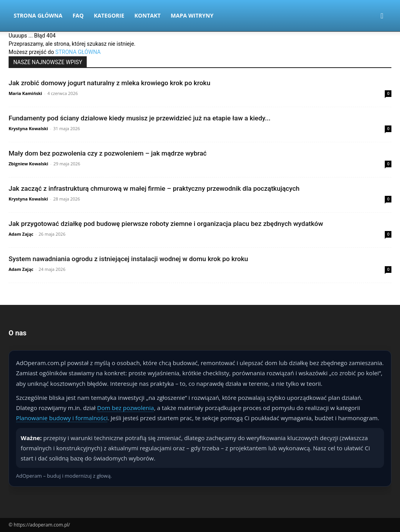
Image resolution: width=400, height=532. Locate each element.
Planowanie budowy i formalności (62, 418)
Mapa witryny (192, 15)
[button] (382, 16)
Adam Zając (21, 234)
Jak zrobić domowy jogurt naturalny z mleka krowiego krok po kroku (109, 83)
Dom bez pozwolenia (126, 408)
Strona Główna (38, 15)
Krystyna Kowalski (28, 128)
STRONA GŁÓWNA (78, 52)
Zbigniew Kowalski (28, 164)
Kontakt (147, 15)
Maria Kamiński (25, 93)
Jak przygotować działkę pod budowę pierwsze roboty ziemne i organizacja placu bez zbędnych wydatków (166, 224)
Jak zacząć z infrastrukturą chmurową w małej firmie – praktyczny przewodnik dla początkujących (154, 188)
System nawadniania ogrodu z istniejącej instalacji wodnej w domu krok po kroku (128, 259)
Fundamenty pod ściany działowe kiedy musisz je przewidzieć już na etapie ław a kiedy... (139, 118)
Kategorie (109, 15)
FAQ (78, 15)
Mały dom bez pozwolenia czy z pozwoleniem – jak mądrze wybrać (108, 153)
